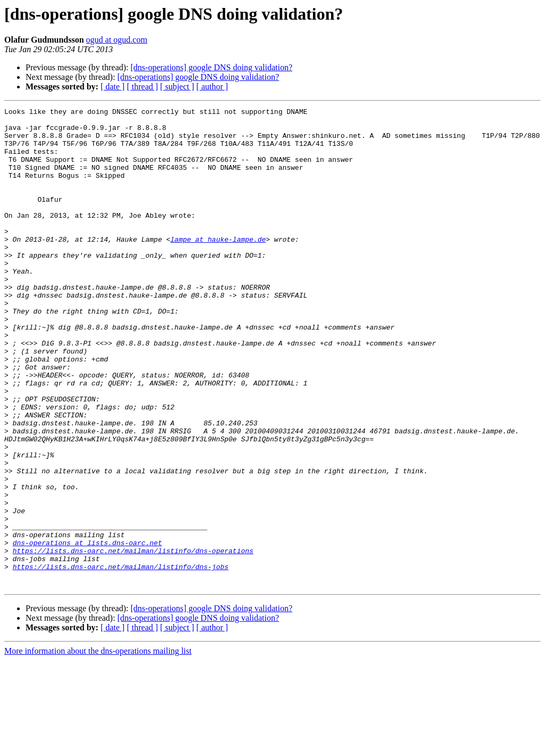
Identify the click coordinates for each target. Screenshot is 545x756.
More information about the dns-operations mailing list (98, 747)
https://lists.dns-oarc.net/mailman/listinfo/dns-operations (133, 640)
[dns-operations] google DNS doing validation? (211, 67)
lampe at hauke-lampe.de (218, 266)
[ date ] (113, 87)
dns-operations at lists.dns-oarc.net (88, 630)
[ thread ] (142, 87)
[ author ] (212, 87)
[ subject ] (177, 87)
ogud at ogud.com (117, 40)
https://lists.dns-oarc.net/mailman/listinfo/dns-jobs (121, 659)
